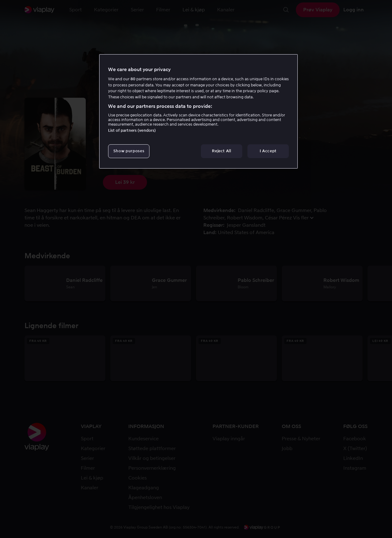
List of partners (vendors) (132, 130)
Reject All (222, 151)
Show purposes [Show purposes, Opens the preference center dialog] (129, 151)
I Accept (268, 151)
